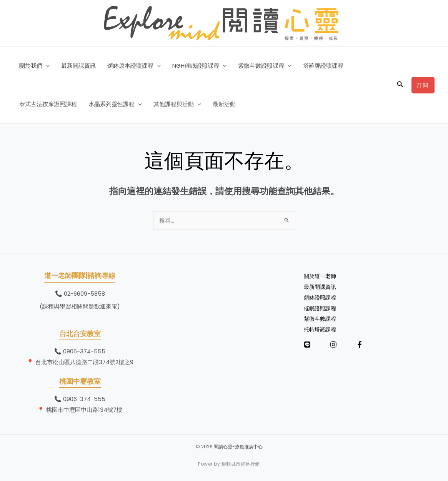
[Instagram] (333, 345)
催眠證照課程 (321, 308)
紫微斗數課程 (321, 319)
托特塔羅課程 (321, 329)
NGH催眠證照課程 (199, 66)
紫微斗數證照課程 (265, 66)
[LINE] (307, 345)
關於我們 (34, 66)
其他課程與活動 (177, 104)
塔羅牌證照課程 (323, 66)
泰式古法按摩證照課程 (48, 104)
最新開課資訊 (78, 66)
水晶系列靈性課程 (115, 104)
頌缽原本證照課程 (134, 66)
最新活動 (224, 104)
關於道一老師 (321, 276)
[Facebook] (360, 345)
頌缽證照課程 (321, 297)
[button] (46, 66)
